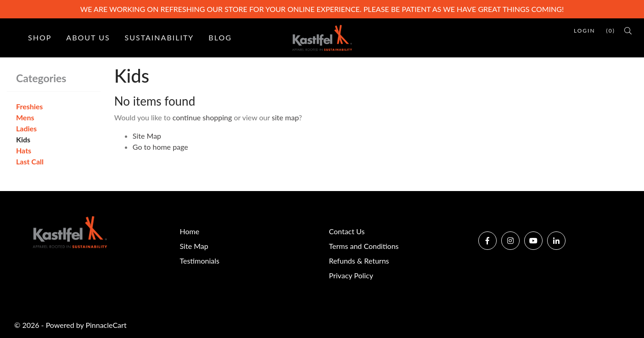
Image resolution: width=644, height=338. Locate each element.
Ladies (26, 128)
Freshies (29, 106)
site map (285, 117)
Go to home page (160, 147)
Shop (40, 37)
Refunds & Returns (359, 261)
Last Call (30, 161)
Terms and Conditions (364, 246)
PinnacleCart (106, 325)
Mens (25, 117)
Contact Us (347, 231)
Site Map (147, 136)
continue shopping (202, 117)
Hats (24, 150)
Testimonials (200, 261)
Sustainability (160, 37)
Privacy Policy (351, 275)
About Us (88, 37)
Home (190, 231)
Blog (220, 37)
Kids (23, 139)
